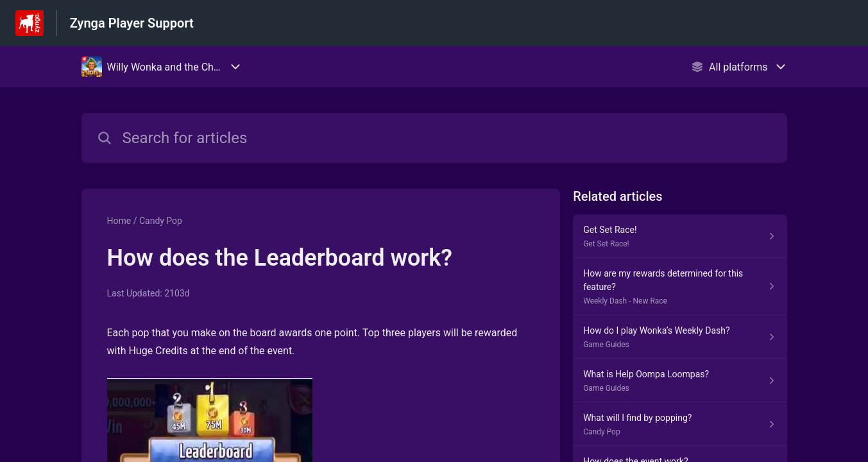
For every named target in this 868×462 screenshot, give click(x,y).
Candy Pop (161, 221)
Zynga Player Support (132, 23)
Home (119, 221)
